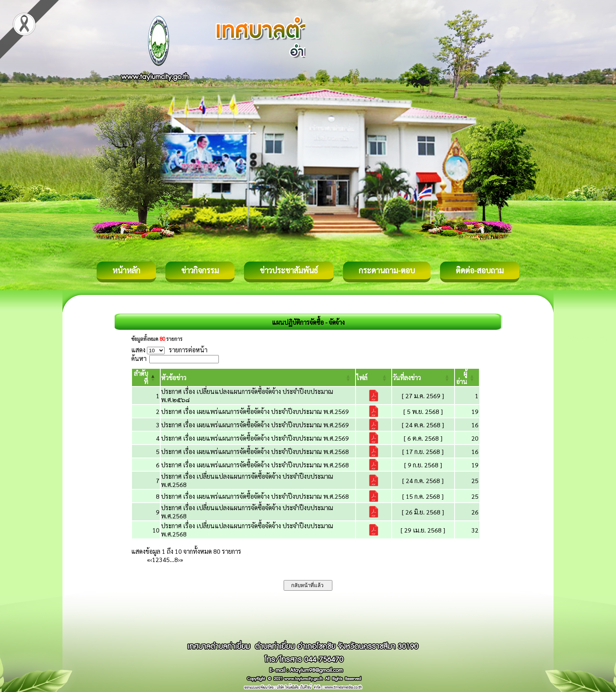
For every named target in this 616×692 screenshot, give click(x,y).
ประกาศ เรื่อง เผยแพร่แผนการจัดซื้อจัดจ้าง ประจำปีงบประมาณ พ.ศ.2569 (255, 411)
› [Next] (179, 559)
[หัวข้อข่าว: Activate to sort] (258, 377)
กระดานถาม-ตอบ (387, 270)
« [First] (148, 559)
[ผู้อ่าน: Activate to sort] (467, 377)
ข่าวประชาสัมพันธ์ (289, 270)
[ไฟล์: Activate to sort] (374, 377)
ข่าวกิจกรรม (200, 270)
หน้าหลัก (126, 270)
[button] (174, 378)
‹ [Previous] (151, 559)
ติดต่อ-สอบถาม (480, 270)
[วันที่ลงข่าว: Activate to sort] (423, 377)
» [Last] (181, 559)
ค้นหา (139, 358)
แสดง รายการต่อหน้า (169, 350)
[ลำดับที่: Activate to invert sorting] (146, 377)
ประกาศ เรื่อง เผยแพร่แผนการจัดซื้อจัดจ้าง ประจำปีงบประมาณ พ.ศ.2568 (255, 451)
